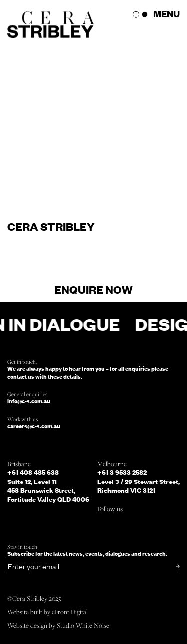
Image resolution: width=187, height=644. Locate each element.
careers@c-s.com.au (34, 426)
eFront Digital (70, 612)
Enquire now (93, 289)
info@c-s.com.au (29, 401)
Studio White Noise (83, 625)
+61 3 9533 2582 (122, 472)
